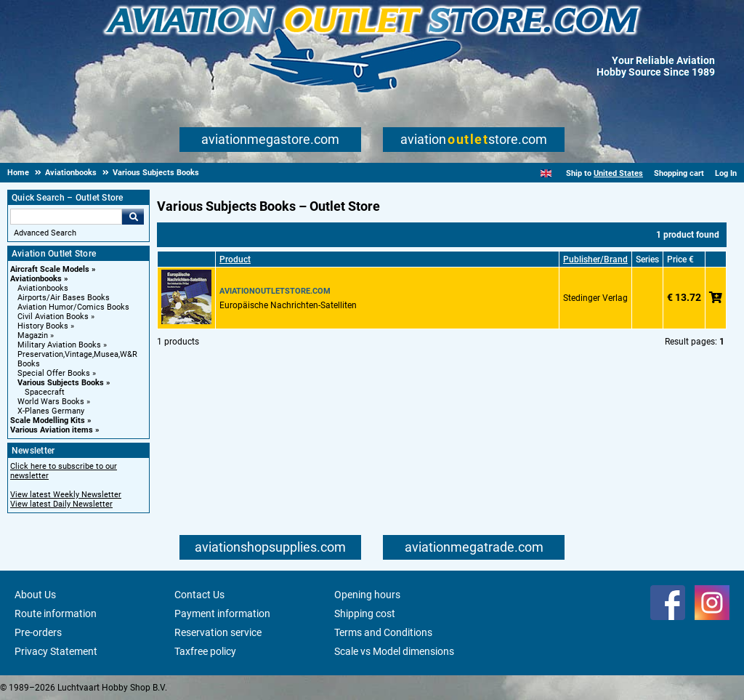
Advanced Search (45, 233)
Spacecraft (45, 392)
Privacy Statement (56, 651)
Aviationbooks (36, 279)
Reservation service (218, 632)
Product (235, 260)
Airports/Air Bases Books (64, 298)
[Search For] (66, 217)
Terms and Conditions (383, 632)
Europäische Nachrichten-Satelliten (288, 305)
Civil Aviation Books (53, 317)
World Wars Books (51, 402)
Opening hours (367, 595)
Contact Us (199, 595)
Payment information (222, 613)
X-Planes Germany (51, 411)
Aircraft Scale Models (50, 269)
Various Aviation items (52, 430)
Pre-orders (38, 632)
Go (133, 217)
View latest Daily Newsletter (61, 504)
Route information (56, 613)
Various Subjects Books (61, 383)
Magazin (33, 335)
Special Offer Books (54, 373)
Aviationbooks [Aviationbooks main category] (43, 288)
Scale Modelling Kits (48, 421)
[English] (546, 173)
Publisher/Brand (595, 260)
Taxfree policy (205, 651)
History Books (43, 326)
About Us (35, 595)
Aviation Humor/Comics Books (73, 307)
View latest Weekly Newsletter (66, 495)
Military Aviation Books (59, 345)
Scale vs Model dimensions (394, 651)
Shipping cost (365, 613)
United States (618, 173)
